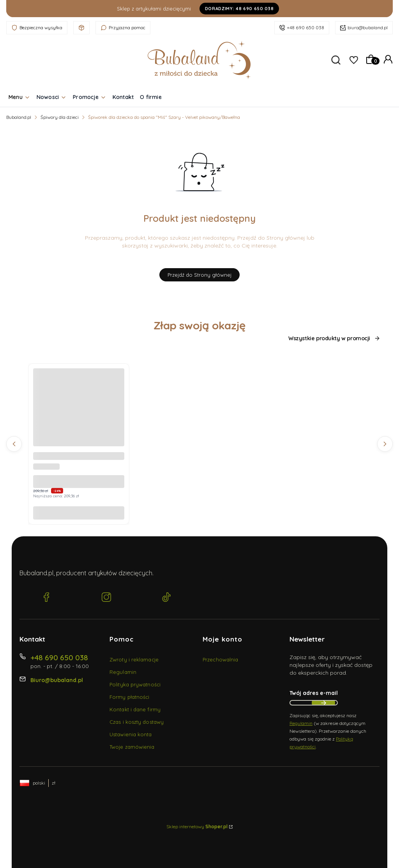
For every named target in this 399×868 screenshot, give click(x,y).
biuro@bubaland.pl (368, 27)
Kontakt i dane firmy (135, 709)
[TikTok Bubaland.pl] (166, 598)
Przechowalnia (220, 659)
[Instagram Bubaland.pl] (106, 598)
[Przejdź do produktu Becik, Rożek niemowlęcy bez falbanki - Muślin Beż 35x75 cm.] (79, 414)
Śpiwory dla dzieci (60, 117)
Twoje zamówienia (132, 747)
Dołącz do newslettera (323, 703)
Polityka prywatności (135, 684)
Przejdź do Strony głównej (199, 275)
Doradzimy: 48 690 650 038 (239, 9)
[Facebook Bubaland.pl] (46, 598)
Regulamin (123, 672)
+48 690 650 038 (305, 27)
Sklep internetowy (197, 826)
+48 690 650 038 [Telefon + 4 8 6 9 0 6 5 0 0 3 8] (59, 658)
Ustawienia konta (131, 734)
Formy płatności (130, 697)
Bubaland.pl (19, 117)
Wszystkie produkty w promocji (334, 339)
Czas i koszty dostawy (137, 722)
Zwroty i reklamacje (134, 659)
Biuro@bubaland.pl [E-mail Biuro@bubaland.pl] (57, 680)
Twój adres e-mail (314, 693)
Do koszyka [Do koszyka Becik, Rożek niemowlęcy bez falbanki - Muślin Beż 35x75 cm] (79, 513)
